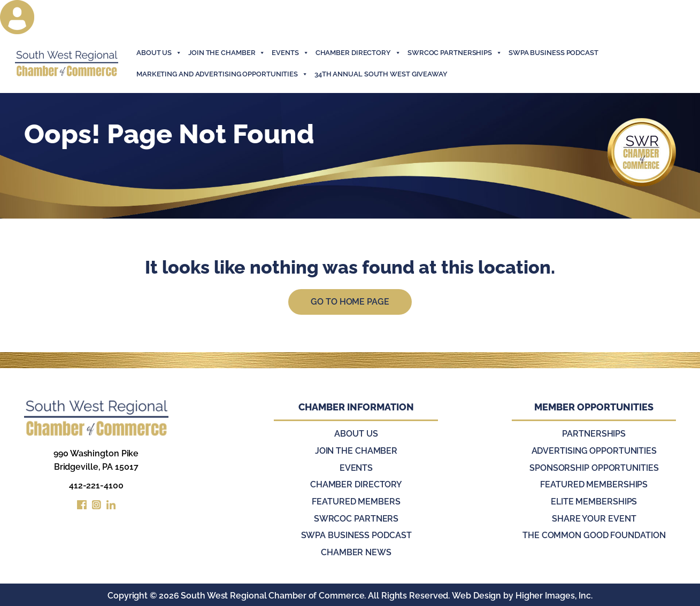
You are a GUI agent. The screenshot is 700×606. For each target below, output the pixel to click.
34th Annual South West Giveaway (381, 74)
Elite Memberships (594, 501)
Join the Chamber (356, 451)
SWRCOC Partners (356, 518)
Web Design (476, 594)
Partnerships (594, 435)
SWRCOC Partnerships (455, 53)
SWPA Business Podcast (553, 53)
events (290, 53)
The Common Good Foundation (594, 534)
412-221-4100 (96, 486)
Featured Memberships (594, 484)
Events (356, 468)
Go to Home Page (350, 302)
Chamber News (356, 551)
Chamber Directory (358, 53)
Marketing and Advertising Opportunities (222, 74)
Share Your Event (594, 518)
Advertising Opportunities (594, 451)
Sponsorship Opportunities (594, 468)
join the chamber (227, 53)
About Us (159, 53)
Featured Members (356, 501)
